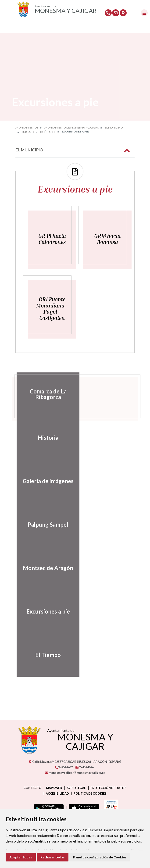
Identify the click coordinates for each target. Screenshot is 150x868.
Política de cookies (90, 793)
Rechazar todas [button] (53, 857)
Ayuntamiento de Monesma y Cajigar (71, 127)
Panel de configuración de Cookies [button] (100, 857)
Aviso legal (76, 788)
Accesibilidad (57, 793)
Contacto (32, 788)
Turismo (28, 132)
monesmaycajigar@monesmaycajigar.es (75, 773)
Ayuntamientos (27, 127)
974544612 (64, 767)
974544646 (85, 767)
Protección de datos (108, 788)
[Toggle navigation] (144, 13)
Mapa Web (54, 788)
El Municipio (114, 127)
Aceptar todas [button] (21, 857)
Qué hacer (48, 132)
